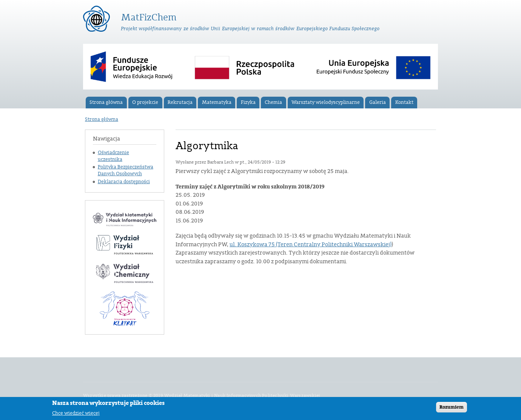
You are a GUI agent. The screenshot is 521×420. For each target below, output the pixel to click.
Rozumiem (452, 409)
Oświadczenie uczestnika (113, 156)
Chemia (273, 102)
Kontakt (404, 102)
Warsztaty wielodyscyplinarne (326, 102)
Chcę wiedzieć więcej (76, 415)
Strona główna (106, 102)
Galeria (378, 102)
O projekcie (145, 102)
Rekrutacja (180, 102)
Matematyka (217, 102)
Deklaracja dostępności (124, 182)
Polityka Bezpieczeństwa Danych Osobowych (126, 170)
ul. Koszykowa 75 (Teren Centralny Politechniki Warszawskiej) (311, 245)
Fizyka (248, 102)
